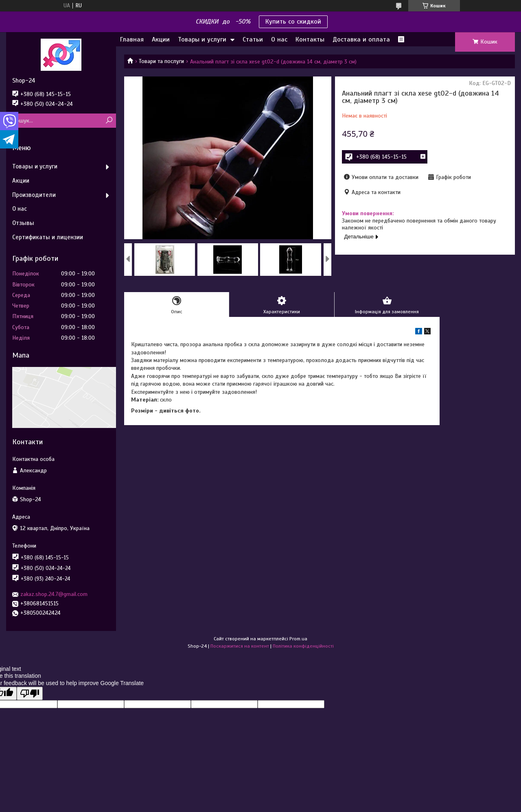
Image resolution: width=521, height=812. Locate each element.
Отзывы (23, 223)
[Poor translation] (30, 693)
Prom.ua (298, 639)
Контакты (310, 39)
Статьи (253, 39)
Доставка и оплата (361, 39)
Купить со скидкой (293, 22)
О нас (279, 39)
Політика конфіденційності (303, 646)
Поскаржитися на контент (240, 646)
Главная (132, 39)
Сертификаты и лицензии (48, 237)
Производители (34, 195)
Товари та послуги (161, 61)
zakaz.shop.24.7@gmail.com (54, 594)
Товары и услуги (202, 39)
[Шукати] (109, 121)
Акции (161, 39)
